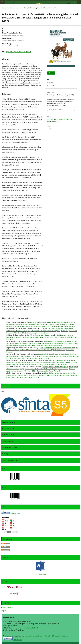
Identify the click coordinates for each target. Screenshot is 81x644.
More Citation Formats (56, 109)
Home (4, 8)
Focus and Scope (8, 428)
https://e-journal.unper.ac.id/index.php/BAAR (24, 628)
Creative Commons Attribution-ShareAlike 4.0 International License (46, 636)
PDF (52, 73)
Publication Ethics (8, 435)
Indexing (5, 454)
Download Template (40, 574)
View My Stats (15, 514)
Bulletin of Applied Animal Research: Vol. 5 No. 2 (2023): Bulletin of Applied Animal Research (37, 365)
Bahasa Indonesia (7, 608)
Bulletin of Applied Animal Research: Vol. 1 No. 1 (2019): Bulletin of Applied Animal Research (45, 327)
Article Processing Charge (11, 460)
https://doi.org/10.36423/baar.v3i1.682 (18, 52)
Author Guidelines (8, 441)
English (4, 611)
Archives (11, 8)
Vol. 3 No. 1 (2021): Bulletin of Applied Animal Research (33, 8)
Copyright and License (10, 447)
